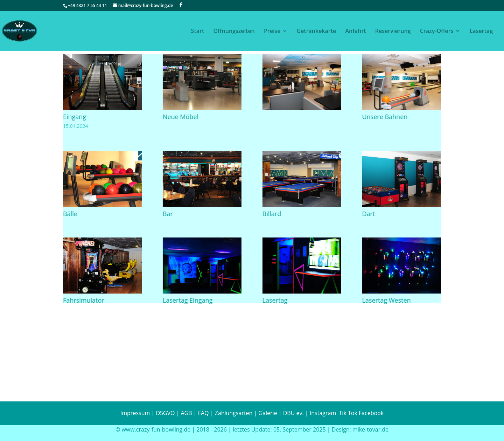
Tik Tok (348, 413)
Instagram (322, 413)
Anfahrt (355, 32)
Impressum (135, 413)
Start (198, 32)
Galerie (268, 413)
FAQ (204, 413)
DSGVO (165, 413)
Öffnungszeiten (234, 32)
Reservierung (393, 32)
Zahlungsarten (234, 413)
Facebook (371, 413)
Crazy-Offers (437, 32)
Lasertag (481, 32)
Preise (272, 32)
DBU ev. (293, 413)
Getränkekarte (317, 32)
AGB (186, 413)
